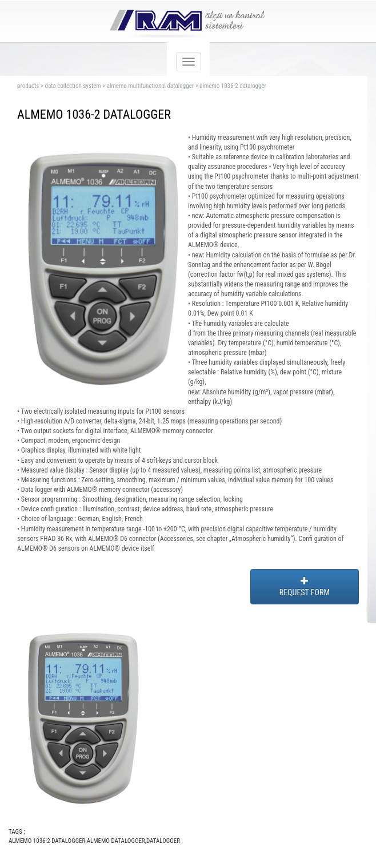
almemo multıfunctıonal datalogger (150, 86)
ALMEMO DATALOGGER (116, 841)
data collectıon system (73, 86)
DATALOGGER (163, 841)
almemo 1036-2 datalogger (233, 86)
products (28, 86)
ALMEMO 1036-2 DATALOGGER (47, 841)
